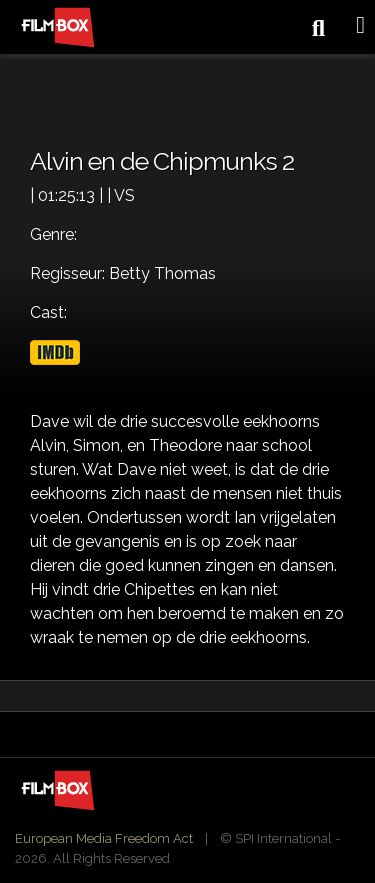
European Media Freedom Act (104, 838)
